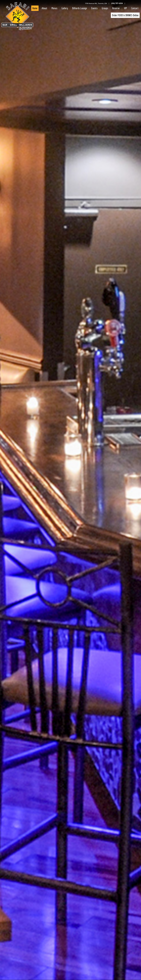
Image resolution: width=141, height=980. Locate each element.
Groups (105, 8)
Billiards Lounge (80, 8)
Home (35, 8)
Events (94, 8)
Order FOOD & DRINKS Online (125, 15)
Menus (54, 8)
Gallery (65, 8)
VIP (125, 8)
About (44, 8)
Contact (135, 8)
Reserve (116, 8)
